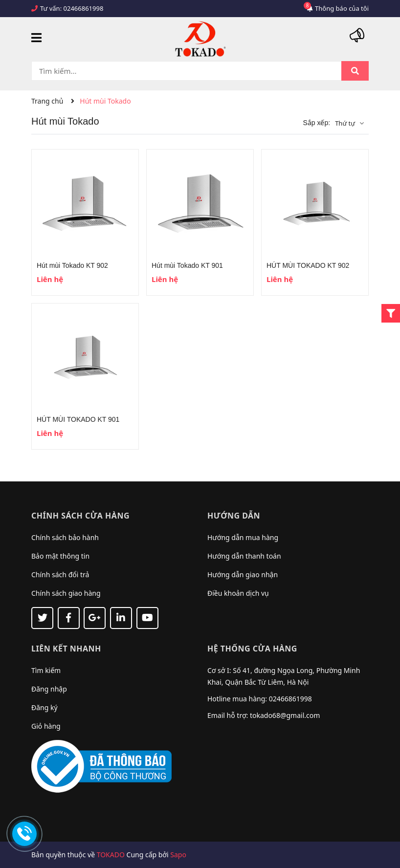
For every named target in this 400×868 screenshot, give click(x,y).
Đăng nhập (49, 689)
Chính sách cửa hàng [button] (80, 516)
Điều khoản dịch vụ (238, 593)
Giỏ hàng (46, 726)
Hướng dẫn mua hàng (243, 537)
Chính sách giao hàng (66, 593)
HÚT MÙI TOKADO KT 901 (78, 419)
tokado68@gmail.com (285, 715)
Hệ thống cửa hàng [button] (252, 649)
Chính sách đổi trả (60, 575)
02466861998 (84, 8)
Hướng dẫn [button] (234, 516)
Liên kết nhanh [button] (66, 649)
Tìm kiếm (46, 670)
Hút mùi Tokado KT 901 (187, 265)
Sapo (178, 855)
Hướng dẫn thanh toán (244, 556)
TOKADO (111, 855)
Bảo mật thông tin (60, 556)
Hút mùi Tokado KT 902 (72, 265)
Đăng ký (44, 707)
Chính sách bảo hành (65, 537)
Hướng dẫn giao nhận (243, 575)
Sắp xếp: (316, 123)
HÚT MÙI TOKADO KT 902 (308, 265)
